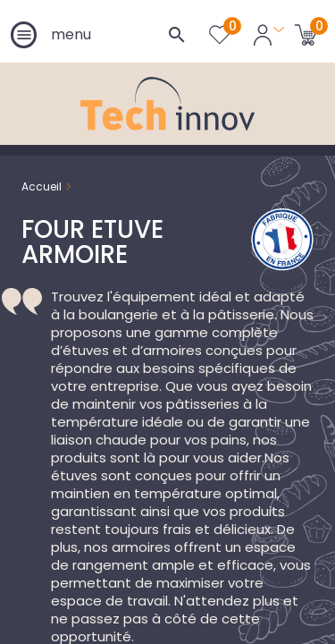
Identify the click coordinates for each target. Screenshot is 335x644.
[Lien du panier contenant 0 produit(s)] (306, 34)
